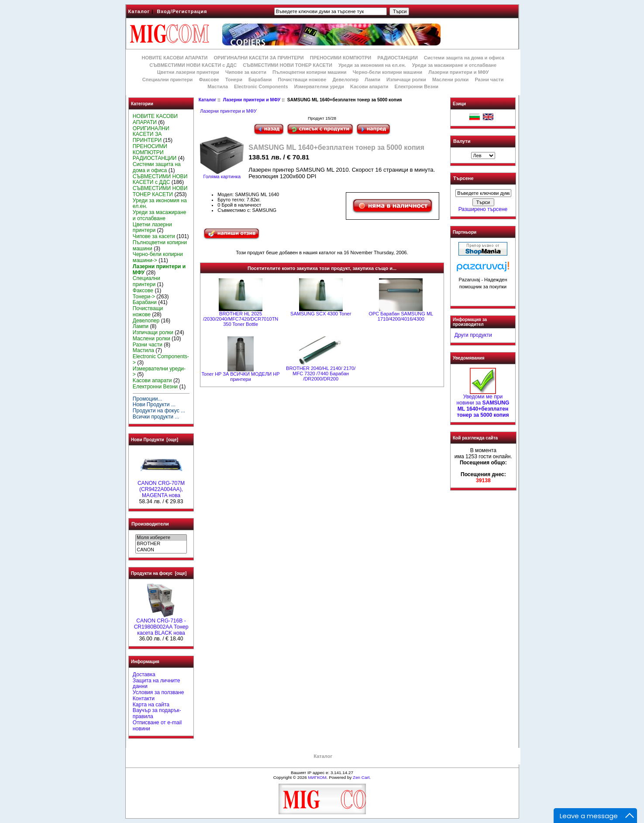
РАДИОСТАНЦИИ (397, 58)
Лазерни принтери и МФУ (252, 100)
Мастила (218, 86)
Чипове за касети (246, 72)
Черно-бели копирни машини (387, 72)
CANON (161, 550)
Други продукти (473, 335)
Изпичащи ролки (406, 80)
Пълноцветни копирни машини (310, 72)
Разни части (489, 80)
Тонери (234, 80)
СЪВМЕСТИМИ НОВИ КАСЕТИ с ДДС (193, 65)
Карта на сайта (151, 705)
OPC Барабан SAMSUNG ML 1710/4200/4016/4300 (401, 316)
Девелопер (345, 80)
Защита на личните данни (157, 684)
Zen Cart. (362, 777)
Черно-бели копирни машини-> (158, 257)
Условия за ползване (158, 692)
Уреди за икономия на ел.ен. (372, 65)
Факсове (209, 80)
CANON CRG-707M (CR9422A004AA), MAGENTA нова (161, 487)
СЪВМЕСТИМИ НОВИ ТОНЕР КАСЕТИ (288, 65)
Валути (462, 141)
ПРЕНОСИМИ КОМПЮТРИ (341, 58)
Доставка (144, 674)
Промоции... (148, 399)
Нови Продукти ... (154, 405)
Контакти (144, 699)
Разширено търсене (483, 209)
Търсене (463, 179)
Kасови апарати (369, 86)
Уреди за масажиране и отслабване (454, 65)
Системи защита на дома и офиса (464, 58)
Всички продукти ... (156, 417)
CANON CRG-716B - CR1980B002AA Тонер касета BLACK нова (161, 625)
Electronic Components (261, 86)
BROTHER (161, 544)
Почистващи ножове (302, 80)
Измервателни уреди (319, 86)
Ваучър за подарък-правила (157, 713)
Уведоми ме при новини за (483, 403)
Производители (150, 524)
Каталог (139, 11)
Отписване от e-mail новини (157, 726)
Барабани (260, 80)
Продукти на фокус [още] (159, 573)
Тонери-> (144, 297)
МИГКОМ (317, 777)
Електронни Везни (416, 86)
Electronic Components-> (161, 360)
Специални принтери (168, 80)
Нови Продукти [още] (155, 440)
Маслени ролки (450, 80)
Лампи (372, 80)
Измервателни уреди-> (159, 372)
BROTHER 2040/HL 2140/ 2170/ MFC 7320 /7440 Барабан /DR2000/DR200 (321, 373)
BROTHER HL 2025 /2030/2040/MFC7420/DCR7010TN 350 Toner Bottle (241, 319)
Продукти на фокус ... (159, 411)
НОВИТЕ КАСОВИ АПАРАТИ (174, 58)
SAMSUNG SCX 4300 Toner (321, 314)
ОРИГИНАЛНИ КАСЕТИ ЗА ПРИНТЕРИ (259, 58)
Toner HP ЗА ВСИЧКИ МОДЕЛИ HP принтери (241, 377)
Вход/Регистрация (182, 11)
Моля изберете (161, 538)
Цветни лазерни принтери (188, 72)
